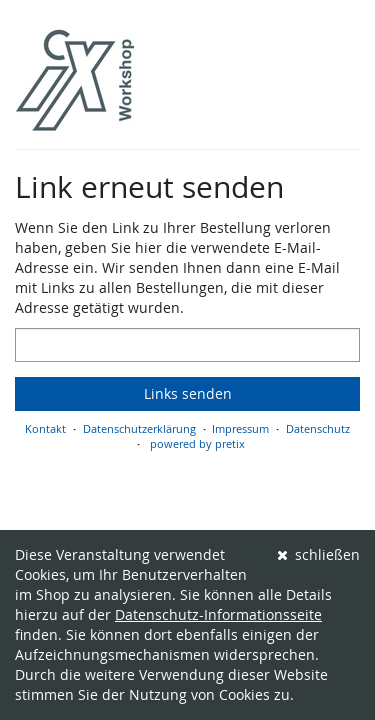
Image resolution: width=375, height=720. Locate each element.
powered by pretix (197, 443)
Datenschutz (318, 428)
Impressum (240, 428)
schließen (319, 554)
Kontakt (45, 428)
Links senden (188, 393)
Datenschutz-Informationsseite (218, 614)
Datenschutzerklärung (139, 428)
